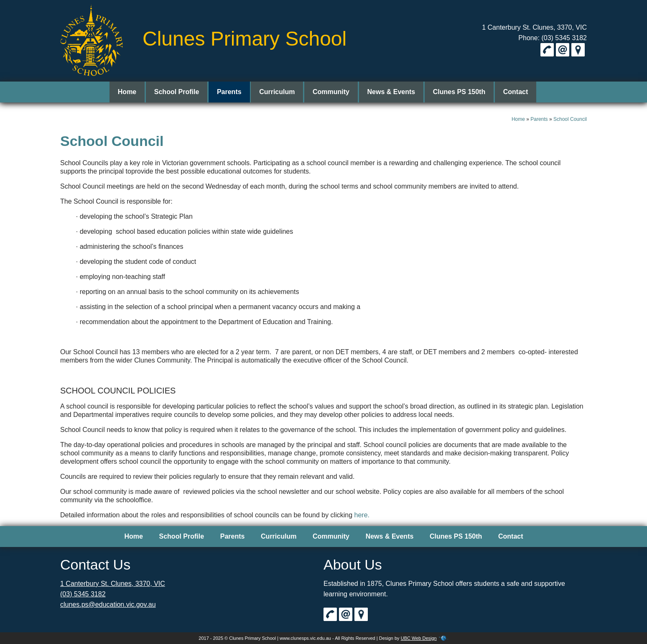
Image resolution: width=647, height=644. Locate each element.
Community (331, 92)
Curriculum (279, 92)
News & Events (390, 92)
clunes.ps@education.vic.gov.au (108, 604)
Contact (511, 92)
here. (362, 515)
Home (133, 92)
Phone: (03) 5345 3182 (553, 38)
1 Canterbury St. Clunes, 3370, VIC (534, 27)
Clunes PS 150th (456, 92)
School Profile (182, 92)
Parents (233, 92)
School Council (570, 119)
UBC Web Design (419, 638)
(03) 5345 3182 (83, 594)
